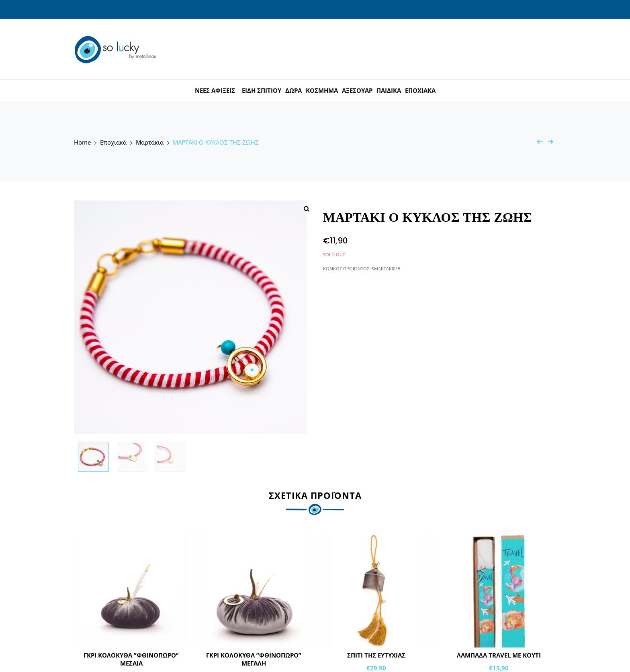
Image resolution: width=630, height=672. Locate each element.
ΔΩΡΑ (294, 90)
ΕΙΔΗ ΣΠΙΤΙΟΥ (262, 90)
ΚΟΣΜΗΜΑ (322, 90)
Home (82, 142)
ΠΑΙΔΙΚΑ (389, 90)
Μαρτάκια (150, 142)
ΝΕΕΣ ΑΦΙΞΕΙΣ (215, 90)
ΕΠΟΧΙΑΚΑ (420, 90)
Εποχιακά (113, 142)
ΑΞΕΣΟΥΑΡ (357, 90)
